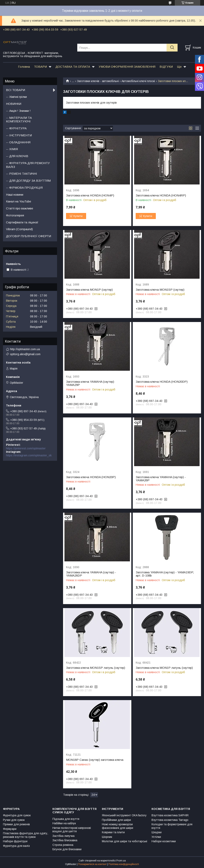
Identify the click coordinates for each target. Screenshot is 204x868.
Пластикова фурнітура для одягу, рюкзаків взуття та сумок (26, 835)
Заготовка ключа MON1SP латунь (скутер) (96, 668)
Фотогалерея (15, 215)
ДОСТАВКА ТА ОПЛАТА (73, 67)
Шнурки (157, 832)
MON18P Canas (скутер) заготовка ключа (95, 760)
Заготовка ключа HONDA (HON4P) (90, 195)
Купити (78, 216)
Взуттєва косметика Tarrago (170, 820)
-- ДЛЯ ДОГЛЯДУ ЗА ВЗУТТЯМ (28, 181)
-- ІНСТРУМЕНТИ (19, 135)
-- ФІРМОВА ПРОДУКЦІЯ (24, 188)
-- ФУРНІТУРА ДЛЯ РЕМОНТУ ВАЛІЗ (28, 165)
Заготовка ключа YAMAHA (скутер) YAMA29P (90, 383)
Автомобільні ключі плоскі (138, 81)
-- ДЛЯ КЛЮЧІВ (17, 156)
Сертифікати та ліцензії (22, 222)
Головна (24, 67)
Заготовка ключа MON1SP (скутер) (160, 290)
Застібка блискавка (65, 840)
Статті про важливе (20, 208)
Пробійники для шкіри (116, 820)
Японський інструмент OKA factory (124, 815)
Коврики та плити (113, 832)
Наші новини (15, 195)
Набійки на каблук (64, 823)
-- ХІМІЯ (12, 149)
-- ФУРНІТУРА (16, 128)
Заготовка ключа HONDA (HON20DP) (162, 382)
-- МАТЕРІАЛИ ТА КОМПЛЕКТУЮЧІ (19, 120)
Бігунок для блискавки (67, 849)
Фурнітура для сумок (17, 815)
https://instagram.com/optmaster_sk (29, 455)
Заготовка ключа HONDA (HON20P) (91, 477)
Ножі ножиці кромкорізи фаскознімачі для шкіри (118, 826)
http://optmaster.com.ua (25, 349)
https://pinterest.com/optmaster (26, 448)
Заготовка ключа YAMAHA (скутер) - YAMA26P (161, 479)
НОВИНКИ (14, 104)
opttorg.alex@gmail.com (25, 354)
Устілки (156, 837)
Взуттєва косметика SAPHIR (170, 815)
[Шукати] (172, 48)
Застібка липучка (63, 836)
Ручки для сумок (14, 820)
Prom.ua (121, 861)
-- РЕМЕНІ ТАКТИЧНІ (22, 174)
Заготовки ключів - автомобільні (98, 81)
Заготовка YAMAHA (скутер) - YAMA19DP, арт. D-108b (165, 574)
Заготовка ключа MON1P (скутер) (89, 290)
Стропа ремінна (63, 845)
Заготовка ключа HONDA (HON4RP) (161, 195)
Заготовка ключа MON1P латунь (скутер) (164, 668)
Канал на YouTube (19, 201)
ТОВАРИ (40, 67)
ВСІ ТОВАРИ (16, 90)
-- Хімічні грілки (16, 97)
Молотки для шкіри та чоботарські (125, 841)
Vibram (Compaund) (19, 229)
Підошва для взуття (66, 819)
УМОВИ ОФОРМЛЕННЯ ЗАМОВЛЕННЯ (127, 67)
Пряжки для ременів (16, 824)
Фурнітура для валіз (16, 846)
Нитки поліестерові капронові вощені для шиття (72, 830)
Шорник (107, 837)
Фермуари (10, 829)
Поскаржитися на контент (92, 864)
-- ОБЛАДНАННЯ (18, 142)
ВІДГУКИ (166, 67)
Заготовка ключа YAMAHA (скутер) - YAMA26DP (91, 574)
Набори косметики (164, 841)
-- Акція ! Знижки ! (18, 111)
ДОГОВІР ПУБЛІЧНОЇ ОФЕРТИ (29, 236)
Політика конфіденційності (124, 864)
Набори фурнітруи (15, 841)
